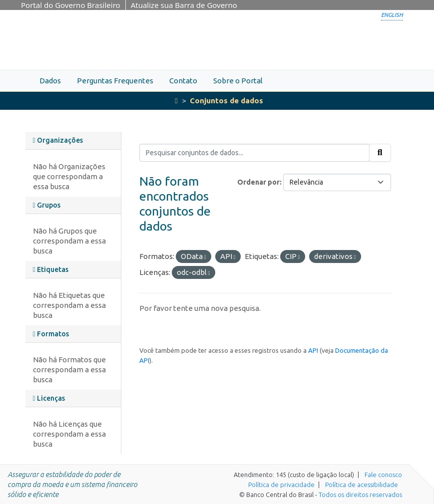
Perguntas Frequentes (115, 81)
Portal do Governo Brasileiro (71, 5)
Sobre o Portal (238, 81)
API (313, 350)
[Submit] (380, 153)
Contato (183, 81)
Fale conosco (383, 475)
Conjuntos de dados (226, 101)
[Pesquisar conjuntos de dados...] (254, 153)
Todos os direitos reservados (360, 495)
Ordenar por (258, 182)
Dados (50, 81)
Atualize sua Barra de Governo (184, 5)
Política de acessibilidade (362, 485)
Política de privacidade (281, 485)
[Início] (176, 101)
